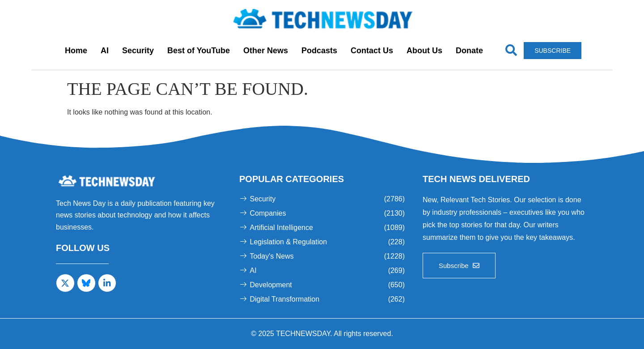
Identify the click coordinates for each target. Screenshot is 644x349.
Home (76, 51)
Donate (469, 51)
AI (105, 51)
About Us (424, 51)
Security (138, 51)
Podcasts (319, 51)
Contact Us (372, 51)
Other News (266, 51)
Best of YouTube (199, 51)
